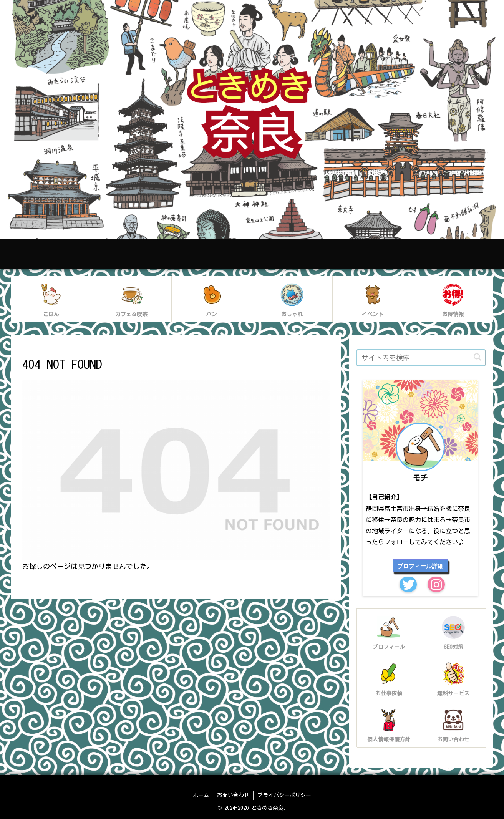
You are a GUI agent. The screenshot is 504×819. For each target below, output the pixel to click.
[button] (477, 357)
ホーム (201, 795)
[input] (421, 358)
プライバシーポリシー (284, 795)
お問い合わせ (233, 795)
